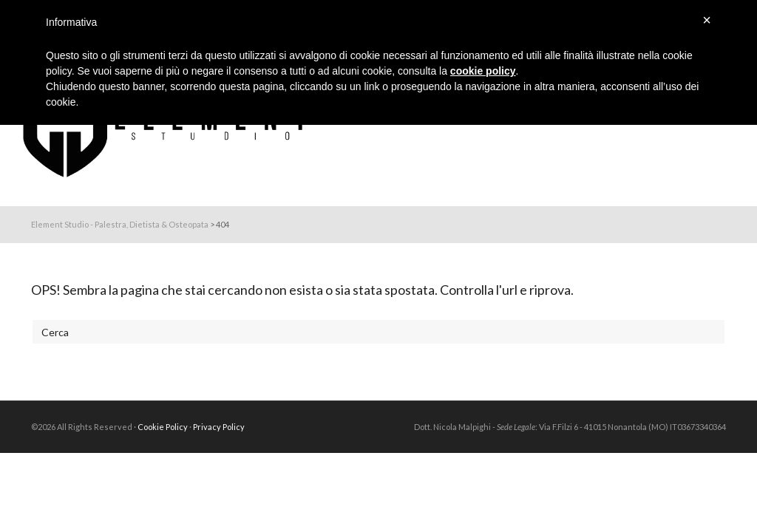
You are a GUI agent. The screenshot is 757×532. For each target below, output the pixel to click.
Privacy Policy (219, 427)
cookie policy (483, 71)
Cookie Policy (163, 427)
